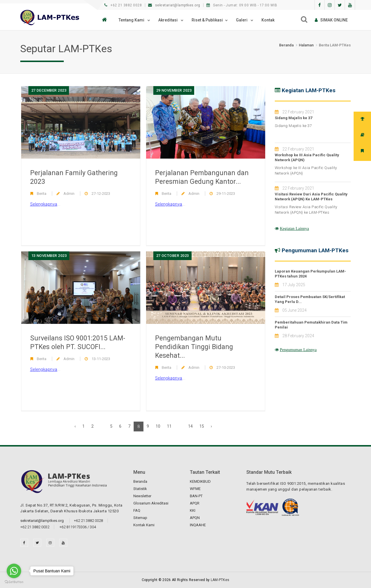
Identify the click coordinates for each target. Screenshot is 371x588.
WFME (195, 489)
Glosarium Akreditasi (151, 503)
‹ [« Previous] (75, 426)
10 (158, 426)
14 (190, 426)
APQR (195, 503)
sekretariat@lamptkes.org (175, 5)
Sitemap (140, 518)
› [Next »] (211, 426)
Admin (69, 194)
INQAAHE (198, 525)
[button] (106, 20)
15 (202, 426)
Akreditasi (168, 20)
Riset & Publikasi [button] (207, 20)
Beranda (286, 45)
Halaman (306, 45)
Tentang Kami (132, 20)
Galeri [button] (242, 20)
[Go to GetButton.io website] (14, 582)
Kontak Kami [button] (144, 525)
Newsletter (142, 496)
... (45, 204)
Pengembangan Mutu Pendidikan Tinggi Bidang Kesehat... (194, 347)
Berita (42, 194)
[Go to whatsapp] (14, 571)
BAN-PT (196, 496)
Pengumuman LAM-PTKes (315, 250)
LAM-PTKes (220, 580)
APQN (195, 518)
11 (169, 426)
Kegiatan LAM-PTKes (309, 90)
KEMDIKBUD (200, 481)
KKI (193, 510)
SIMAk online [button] (331, 20)
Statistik (140, 489)
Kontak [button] (268, 20)
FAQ (137, 510)
